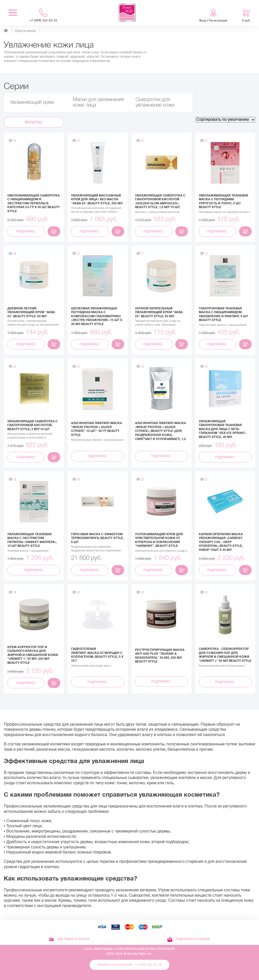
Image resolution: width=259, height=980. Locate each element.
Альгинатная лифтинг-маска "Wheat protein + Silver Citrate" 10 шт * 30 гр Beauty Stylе (96, 429)
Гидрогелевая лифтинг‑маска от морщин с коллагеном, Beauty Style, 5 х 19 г (97, 655)
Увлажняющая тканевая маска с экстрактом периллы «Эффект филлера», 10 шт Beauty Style (32, 540)
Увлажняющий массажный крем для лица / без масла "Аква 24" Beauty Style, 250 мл (97, 199)
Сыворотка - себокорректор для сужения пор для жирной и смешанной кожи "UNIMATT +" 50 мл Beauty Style (225, 655)
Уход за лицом (25, 31)
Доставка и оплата (69, 939)
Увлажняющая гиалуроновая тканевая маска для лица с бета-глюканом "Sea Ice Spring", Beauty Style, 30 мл (223, 429)
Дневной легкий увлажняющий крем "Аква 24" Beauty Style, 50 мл (31, 312)
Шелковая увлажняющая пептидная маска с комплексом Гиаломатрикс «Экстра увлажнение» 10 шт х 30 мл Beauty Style (97, 316)
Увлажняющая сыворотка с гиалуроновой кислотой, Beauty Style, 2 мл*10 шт (33, 425)
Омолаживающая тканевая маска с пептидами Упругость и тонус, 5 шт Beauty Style (223, 201)
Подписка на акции (189, 939)
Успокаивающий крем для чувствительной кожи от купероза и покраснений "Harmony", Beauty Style (159, 540)
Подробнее (26, 231)
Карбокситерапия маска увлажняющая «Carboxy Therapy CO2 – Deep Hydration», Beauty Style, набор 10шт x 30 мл (221, 542)
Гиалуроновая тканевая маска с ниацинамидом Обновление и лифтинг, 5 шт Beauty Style (223, 314)
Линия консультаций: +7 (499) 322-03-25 (129, 965)
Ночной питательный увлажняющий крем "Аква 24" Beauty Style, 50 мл (159, 312)
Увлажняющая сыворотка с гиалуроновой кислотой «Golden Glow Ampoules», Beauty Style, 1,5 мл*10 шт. (160, 201)
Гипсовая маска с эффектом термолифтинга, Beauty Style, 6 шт (97, 538)
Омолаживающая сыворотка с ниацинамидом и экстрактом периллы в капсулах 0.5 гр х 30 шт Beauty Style (34, 203)
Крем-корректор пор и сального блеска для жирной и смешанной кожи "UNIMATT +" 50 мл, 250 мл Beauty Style (33, 655)
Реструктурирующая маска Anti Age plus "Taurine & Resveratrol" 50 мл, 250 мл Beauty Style (160, 656)
